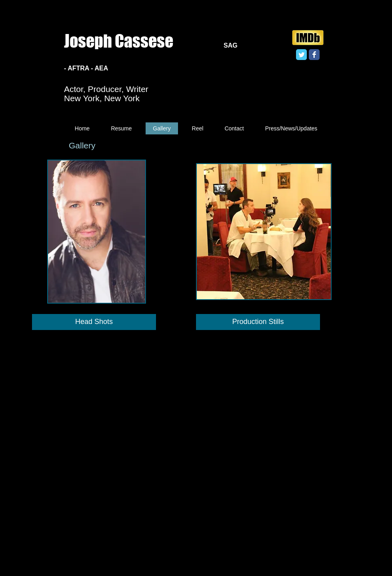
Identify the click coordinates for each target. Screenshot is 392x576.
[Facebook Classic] (314, 55)
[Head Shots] (94, 322)
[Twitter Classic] (301, 55)
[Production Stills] (258, 322)
